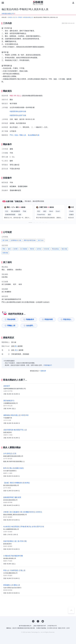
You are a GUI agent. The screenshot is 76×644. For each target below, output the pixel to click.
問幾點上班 (11, 326)
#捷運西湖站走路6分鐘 (18, 111)
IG (33, 621)
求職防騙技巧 (48, 365)
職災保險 (64, 249)
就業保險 (5, 253)
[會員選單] (73, 3)
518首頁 (10, 17)
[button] (30, 223)
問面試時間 (49, 319)
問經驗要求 (30, 319)
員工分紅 (41, 240)
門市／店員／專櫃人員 (18, 135)
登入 (16, 346)
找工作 (15, 17)
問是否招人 (67, 319)
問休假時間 (11, 319)
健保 (9, 249)
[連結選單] (3, 3)
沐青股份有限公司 (28, 17)
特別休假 (46, 249)
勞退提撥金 (55, 249)
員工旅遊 (5, 240)
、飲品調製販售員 (33, 135)
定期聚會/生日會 (16, 240)
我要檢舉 (43, 371)
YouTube (43, 621)
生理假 (39, 249)
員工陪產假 (24, 249)
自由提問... (30, 326)
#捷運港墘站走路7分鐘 (18, 115)
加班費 (15, 249)
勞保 (4, 249)
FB (38, 621)
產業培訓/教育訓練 (30, 240)
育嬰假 (32, 249)
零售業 (20, 17)
